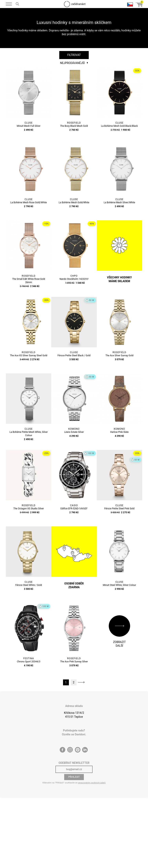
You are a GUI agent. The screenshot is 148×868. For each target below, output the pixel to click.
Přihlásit (74, 777)
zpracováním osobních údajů (92, 783)
